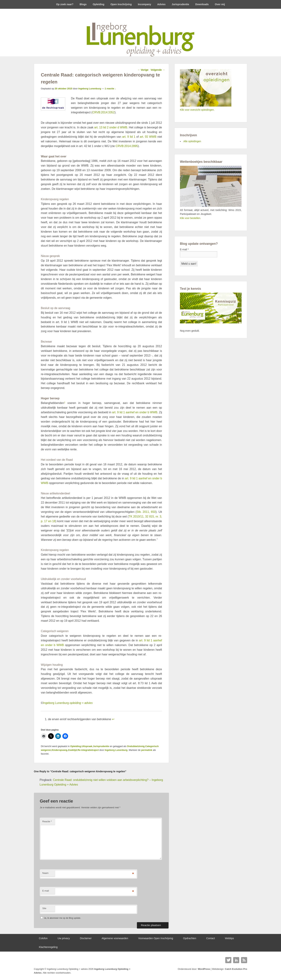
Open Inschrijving (121, 4)
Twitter (228, 960)
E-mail (46, 891)
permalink (147, 750)
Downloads (202, 4)
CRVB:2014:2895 (127, 146)
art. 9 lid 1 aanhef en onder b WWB (135, 412)
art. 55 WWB (148, 137)
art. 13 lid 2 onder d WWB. (111, 127)
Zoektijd (72, 750)
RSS (244, 960)
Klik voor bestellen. (190, 218)
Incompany (144, 4)
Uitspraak (87, 746)
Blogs (83, 4)
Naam (45, 873)
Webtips (229, 938)
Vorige (143, 70)
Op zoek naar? (65, 4)
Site (44, 908)
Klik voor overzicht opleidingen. (197, 110)
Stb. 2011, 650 (146, 512)
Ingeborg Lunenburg (90, 89)
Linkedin (236, 960)
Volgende (158, 70)
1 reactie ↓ (110, 89)
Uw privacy (64, 938)
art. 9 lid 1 (129, 137)
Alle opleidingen (192, 141)
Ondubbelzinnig (136, 746)
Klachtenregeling (48, 947)
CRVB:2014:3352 (103, 112)
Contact (211, 938)
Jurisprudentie (180, 4)
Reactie (47, 821)
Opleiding (98, 4)
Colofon (43, 938)
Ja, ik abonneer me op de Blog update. (61, 918)
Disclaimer (86, 938)
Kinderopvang (59, 750)
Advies (161, 4)
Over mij (220, 4)
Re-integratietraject (88, 750)
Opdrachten (190, 938)
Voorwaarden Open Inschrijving (156, 938)
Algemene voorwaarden (115, 938)
